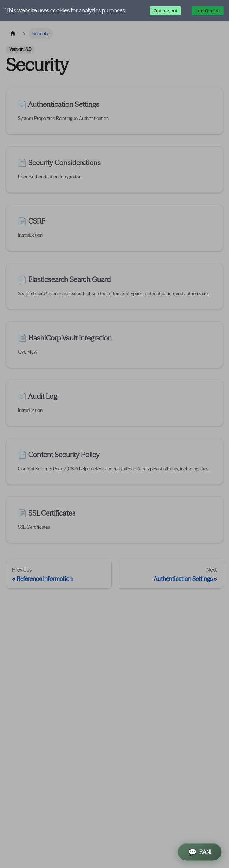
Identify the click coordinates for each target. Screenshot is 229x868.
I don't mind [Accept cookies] (208, 11)
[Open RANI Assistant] (200, 852)
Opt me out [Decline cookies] (165, 11)
